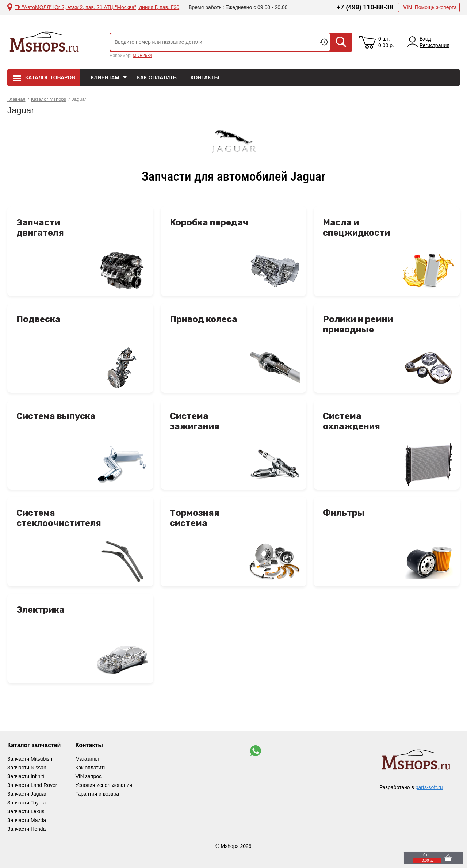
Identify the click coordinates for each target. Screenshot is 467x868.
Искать (341, 42)
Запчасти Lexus (26, 811)
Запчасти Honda (26, 829)
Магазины (87, 759)
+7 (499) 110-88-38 (365, 7)
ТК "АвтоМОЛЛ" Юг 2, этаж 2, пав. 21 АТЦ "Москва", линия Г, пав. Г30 (97, 7)
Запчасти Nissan (27, 768)
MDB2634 (142, 56)
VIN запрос (88, 776)
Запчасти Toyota (26, 803)
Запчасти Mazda (27, 820)
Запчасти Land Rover (32, 785)
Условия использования (104, 785)
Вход (425, 39)
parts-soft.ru (429, 787)
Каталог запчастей (34, 745)
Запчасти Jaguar (27, 794)
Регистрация (435, 45)
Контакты (205, 77)
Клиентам (105, 77)
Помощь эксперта (430, 7)
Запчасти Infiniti (26, 776)
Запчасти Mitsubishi (30, 759)
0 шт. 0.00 (386, 42)
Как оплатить (157, 77)
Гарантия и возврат (98, 794)
